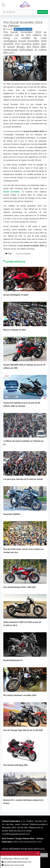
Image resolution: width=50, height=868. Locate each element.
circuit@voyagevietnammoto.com (17, 862)
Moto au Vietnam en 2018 (14, 330)
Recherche (43, 12)
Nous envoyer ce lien (23, 29)
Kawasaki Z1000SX (12, 514)
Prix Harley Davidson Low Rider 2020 (20, 695)
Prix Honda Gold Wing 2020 (16, 765)
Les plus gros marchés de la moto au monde (23, 479)
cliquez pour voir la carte (13, 865)
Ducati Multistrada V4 (13, 660)
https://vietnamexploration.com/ (28, 842)
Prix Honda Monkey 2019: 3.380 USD (19, 587)
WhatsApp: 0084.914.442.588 (15, 859)
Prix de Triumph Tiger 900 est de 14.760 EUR (23, 730)
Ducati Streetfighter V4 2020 (16, 295)
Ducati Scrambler (23, 254)
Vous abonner (41, 855)
